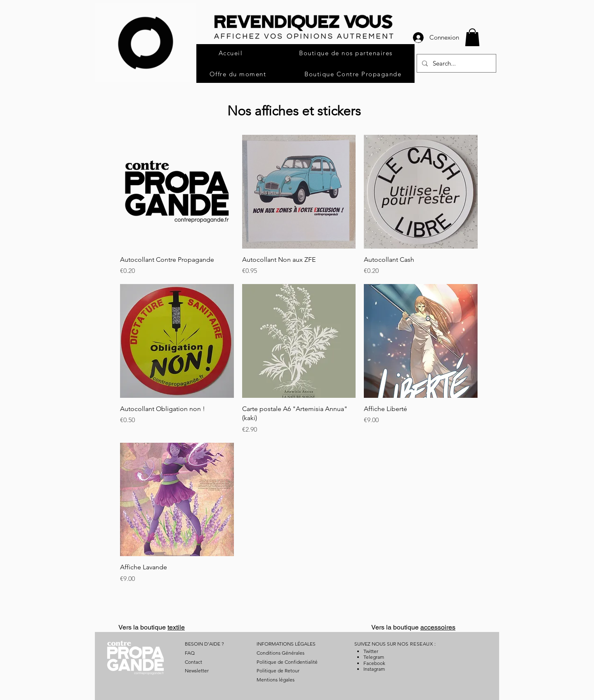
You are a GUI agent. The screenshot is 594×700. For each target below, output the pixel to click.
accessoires (438, 627)
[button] (472, 37)
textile (176, 627)
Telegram (374, 657)
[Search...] (456, 63)
